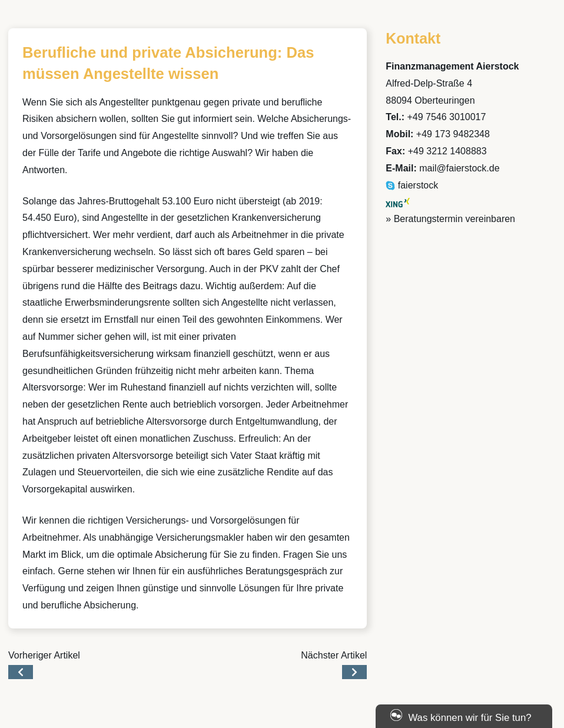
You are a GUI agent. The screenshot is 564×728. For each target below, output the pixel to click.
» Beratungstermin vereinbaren (450, 219)
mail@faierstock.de (459, 168)
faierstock (412, 185)
